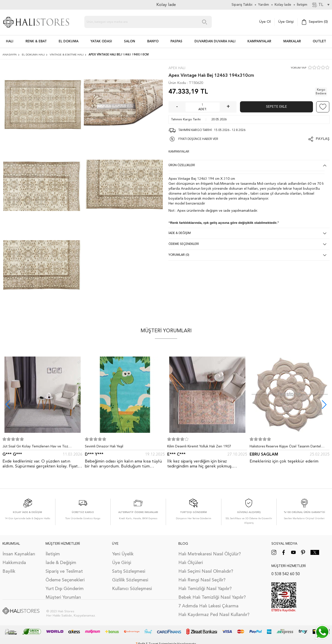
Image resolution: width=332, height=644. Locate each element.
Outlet (319, 41)
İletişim (53, 554)
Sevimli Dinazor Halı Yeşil (104, 446)
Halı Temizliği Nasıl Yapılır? (205, 589)
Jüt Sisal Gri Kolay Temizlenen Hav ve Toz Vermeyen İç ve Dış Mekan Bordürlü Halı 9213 (38, 447)
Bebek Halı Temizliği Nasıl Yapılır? (212, 597)
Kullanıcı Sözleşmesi (132, 589)
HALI (10, 41)
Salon (130, 41)
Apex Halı (177, 68)
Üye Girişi (286, 22)
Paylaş (323, 139)
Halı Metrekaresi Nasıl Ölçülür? (210, 554)
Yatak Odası (101, 41)
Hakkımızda (14, 563)
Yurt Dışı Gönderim (65, 589)
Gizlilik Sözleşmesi (130, 580)
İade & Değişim (61, 563)
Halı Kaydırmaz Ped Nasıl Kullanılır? (214, 615)
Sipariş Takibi (242, 5)
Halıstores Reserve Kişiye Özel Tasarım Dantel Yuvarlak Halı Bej (285, 447)
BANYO (153, 41)
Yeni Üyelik (123, 554)
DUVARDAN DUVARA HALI (215, 41)
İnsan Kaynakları (19, 554)
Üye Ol (265, 22)
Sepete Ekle (276, 107)
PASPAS (176, 41)
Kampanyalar (259, 41)
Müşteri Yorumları (63, 597)
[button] (324, 404)
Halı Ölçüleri (191, 563)
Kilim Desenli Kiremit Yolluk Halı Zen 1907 (199, 446)
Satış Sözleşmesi (129, 571)
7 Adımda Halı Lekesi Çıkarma (208, 606)
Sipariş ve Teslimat (64, 571)
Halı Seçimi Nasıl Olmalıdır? (206, 571)
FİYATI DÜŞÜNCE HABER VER (198, 139)
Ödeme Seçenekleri (65, 580)
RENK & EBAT (36, 41)
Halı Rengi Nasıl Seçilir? (202, 580)
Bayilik (9, 571)
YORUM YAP (298, 68)
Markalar (292, 41)
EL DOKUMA (69, 41)
